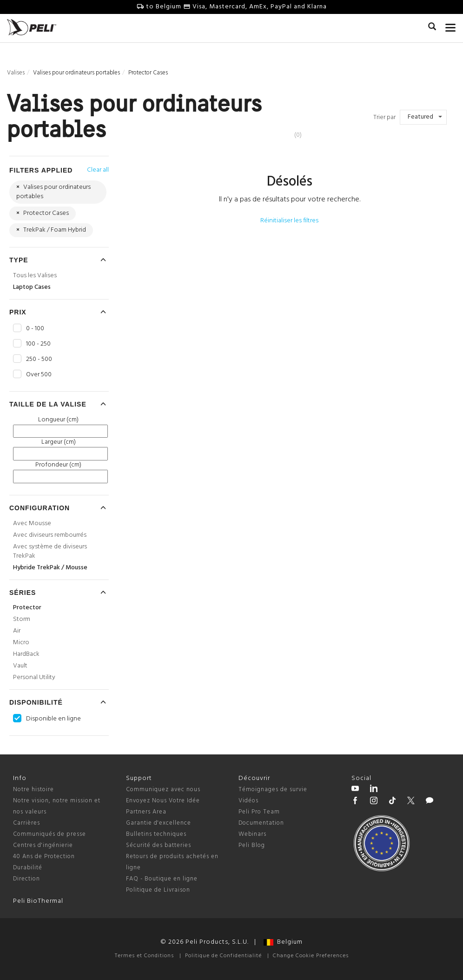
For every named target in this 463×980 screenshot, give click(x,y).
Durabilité (28, 868)
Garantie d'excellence (159, 823)
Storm (22, 619)
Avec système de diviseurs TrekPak (50, 551)
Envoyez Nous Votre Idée (163, 801)
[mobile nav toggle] (451, 26)
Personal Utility (34, 677)
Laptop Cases (32, 287)
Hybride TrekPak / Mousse (50, 568)
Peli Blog (252, 845)
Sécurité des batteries (159, 845)
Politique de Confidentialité (223, 956)
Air (17, 631)
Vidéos (248, 801)
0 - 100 (35, 329)
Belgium (283, 942)
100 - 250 (38, 344)
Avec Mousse (32, 523)
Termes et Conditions (144, 956)
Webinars (252, 834)
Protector (27, 608)
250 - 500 (39, 360)
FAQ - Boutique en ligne (162, 879)
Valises (16, 73)
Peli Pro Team (259, 812)
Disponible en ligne (53, 719)
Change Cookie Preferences (311, 956)
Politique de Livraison (158, 890)
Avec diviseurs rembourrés (50, 535)
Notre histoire (33, 790)
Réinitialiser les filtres (289, 221)
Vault (20, 666)
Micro (21, 643)
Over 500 (39, 375)
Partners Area (146, 812)
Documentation (261, 823)
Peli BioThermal (38, 901)
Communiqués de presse (50, 834)
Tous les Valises (35, 276)
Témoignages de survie (273, 790)
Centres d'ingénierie (43, 845)
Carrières (26, 823)
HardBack (26, 654)
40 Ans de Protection (44, 857)
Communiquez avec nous (163, 790)
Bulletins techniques (156, 834)
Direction (26, 879)
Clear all (98, 170)
